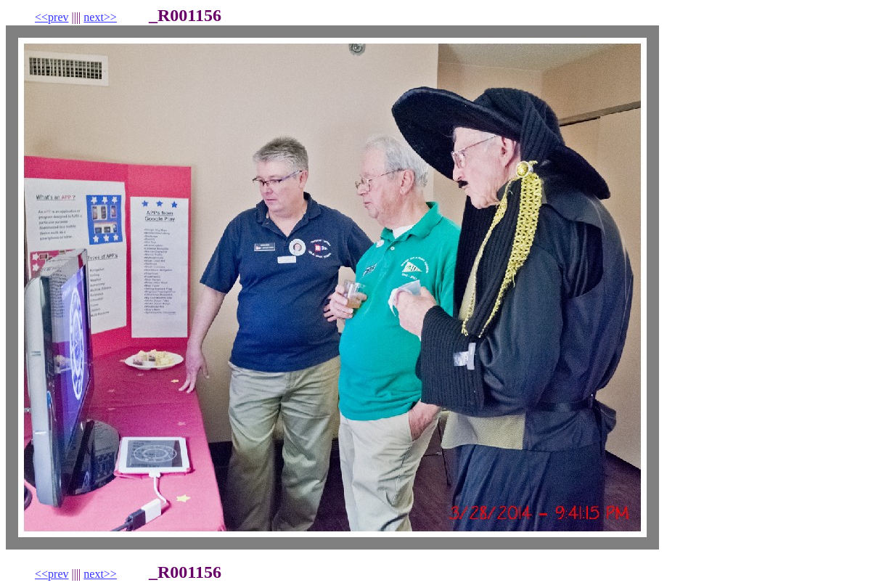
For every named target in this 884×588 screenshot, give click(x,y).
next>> (100, 17)
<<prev (52, 17)
